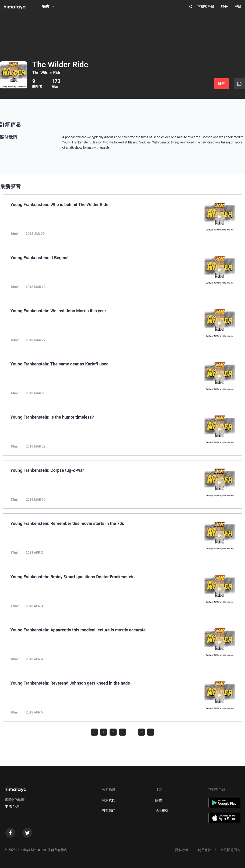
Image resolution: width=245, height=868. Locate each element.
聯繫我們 (109, 810)
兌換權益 (162, 810)
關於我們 (109, 800)
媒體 (159, 800)
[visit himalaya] (15, 7)
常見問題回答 (230, 850)
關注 (221, 84)
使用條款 (204, 850)
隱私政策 (182, 850)
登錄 (238, 7)
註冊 (224, 7)
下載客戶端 (206, 7)
